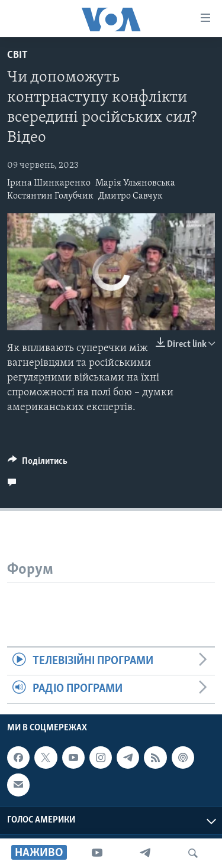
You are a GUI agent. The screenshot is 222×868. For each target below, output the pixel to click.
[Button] (38, 464)
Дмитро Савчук (131, 196)
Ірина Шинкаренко (49, 183)
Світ (17, 55)
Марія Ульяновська (135, 183)
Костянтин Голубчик (50, 196)
